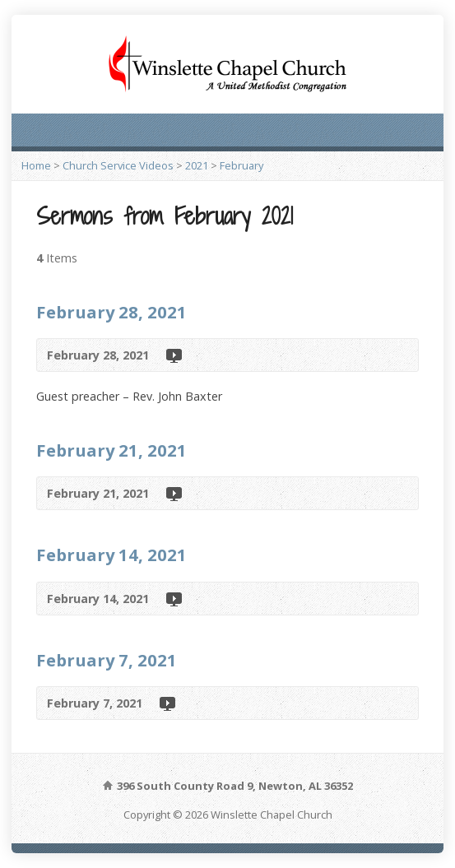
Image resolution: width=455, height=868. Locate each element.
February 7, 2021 (107, 660)
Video (173, 355)
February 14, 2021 (111, 555)
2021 (197, 165)
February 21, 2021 (111, 450)
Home (36, 165)
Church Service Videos (118, 165)
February (241, 165)
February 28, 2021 (111, 312)
